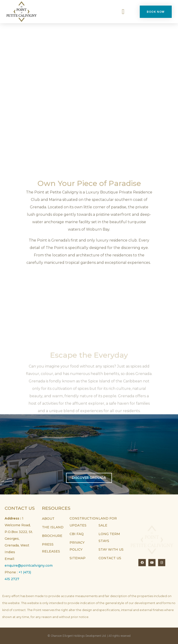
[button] (123, 12)
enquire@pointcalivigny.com (29, 566)
